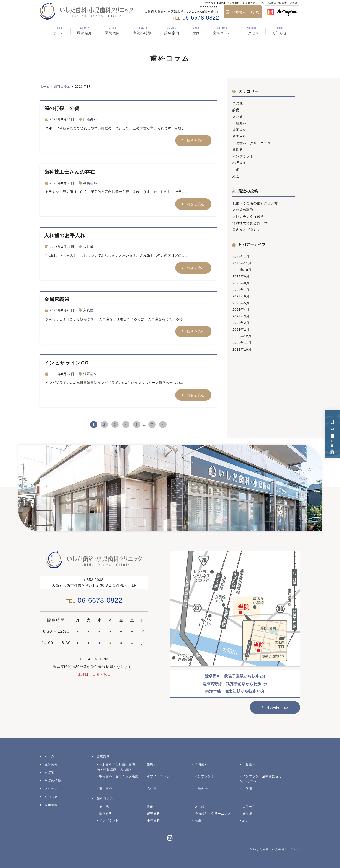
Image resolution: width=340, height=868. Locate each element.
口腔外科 (90, 119)
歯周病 (238, 149)
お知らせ (280, 31)
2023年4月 (241, 306)
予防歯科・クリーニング (252, 142)
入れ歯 (88, 246)
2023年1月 (241, 326)
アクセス (252, 31)
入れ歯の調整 (243, 208)
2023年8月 (241, 280)
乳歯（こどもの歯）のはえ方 (255, 202)
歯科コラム (222, 31)
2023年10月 (242, 267)
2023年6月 (241, 293)
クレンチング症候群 (248, 215)
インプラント (243, 155)
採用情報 (51, 804)
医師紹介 (85, 31)
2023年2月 (241, 319)
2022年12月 (242, 332)
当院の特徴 (142, 31)
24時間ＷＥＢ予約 (245, 12)
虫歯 (236, 168)
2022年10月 (242, 345)
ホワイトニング (158, 776)
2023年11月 (242, 261)
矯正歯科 (90, 373)
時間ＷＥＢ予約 (333, 434)
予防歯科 (201, 764)
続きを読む (196, 140)
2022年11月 (242, 339)
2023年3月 (241, 313)
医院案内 (112, 31)
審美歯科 (90, 183)
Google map (277, 707)
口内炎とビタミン (246, 228)
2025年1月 (241, 254)
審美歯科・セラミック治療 (119, 776)
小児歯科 (239, 162)
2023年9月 (241, 274)
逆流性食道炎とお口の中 (252, 221)
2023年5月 (241, 300)
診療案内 (172, 31)
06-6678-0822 (94, 600)
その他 (238, 103)
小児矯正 (249, 788)
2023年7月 (241, 287)
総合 (236, 175)
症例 (196, 31)
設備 (236, 110)
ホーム (58, 31)
